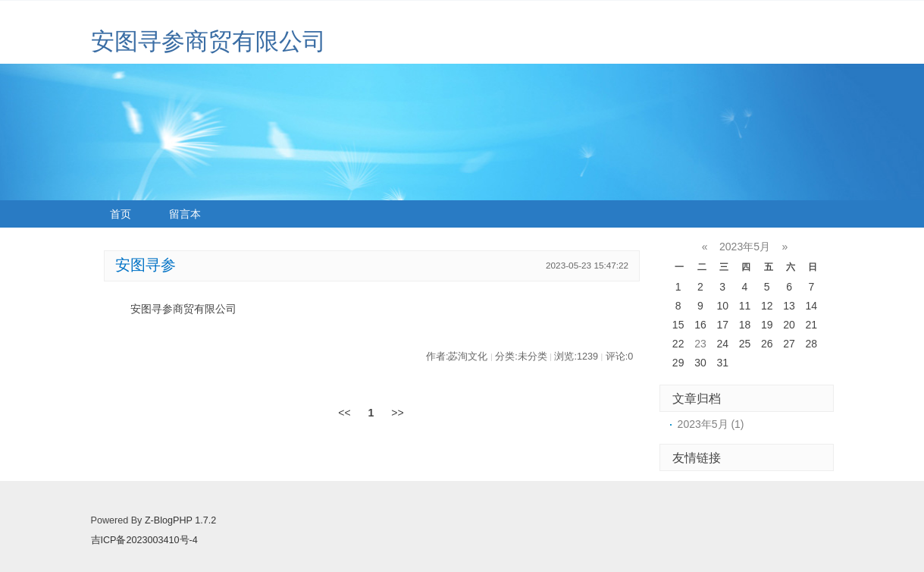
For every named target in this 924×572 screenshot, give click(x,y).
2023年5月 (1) (711, 424)
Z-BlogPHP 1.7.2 (180, 520)
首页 (121, 214)
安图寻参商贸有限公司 (208, 41)
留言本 (185, 214)
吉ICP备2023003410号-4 (144, 540)
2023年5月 (745, 247)
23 (700, 344)
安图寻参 (146, 265)
